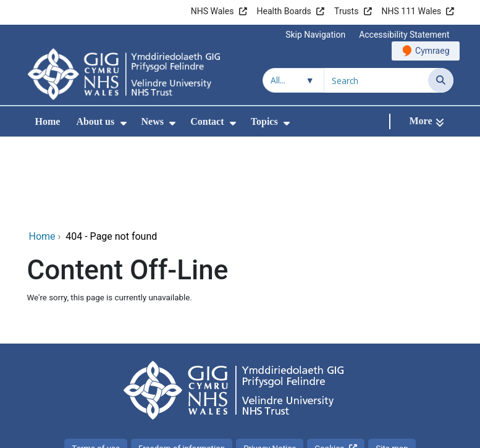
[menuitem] (124, 123)
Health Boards (284, 11)
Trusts (346, 11)
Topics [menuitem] (264, 121)
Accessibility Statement (404, 35)
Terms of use (96, 366)
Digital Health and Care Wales (375, 432)
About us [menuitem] (95, 121)
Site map (392, 366)
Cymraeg (432, 51)
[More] (426, 121)
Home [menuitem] (48, 121)
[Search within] (293, 80)
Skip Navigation (315, 35)
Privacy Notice (270, 366)
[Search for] (376, 80)
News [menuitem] (153, 121)
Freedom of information (182, 366)
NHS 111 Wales (412, 11)
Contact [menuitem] (207, 121)
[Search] (441, 80)
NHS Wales (213, 11)
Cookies (329, 366)
